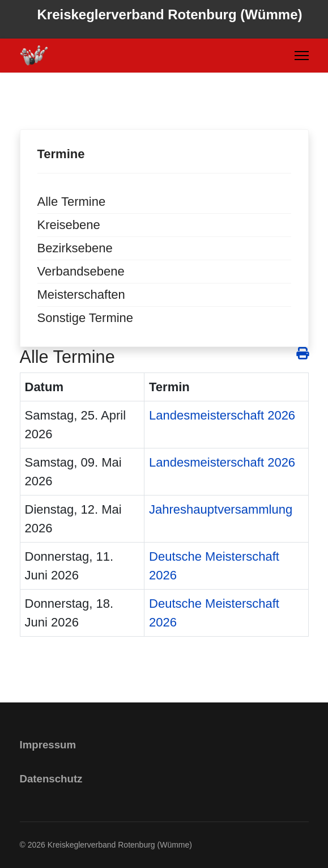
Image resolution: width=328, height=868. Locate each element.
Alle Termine (72, 202)
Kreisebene (69, 225)
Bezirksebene (75, 248)
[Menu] (302, 56)
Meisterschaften (81, 295)
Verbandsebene (81, 271)
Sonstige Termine (86, 318)
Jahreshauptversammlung (221, 509)
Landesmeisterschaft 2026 (222, 415)
